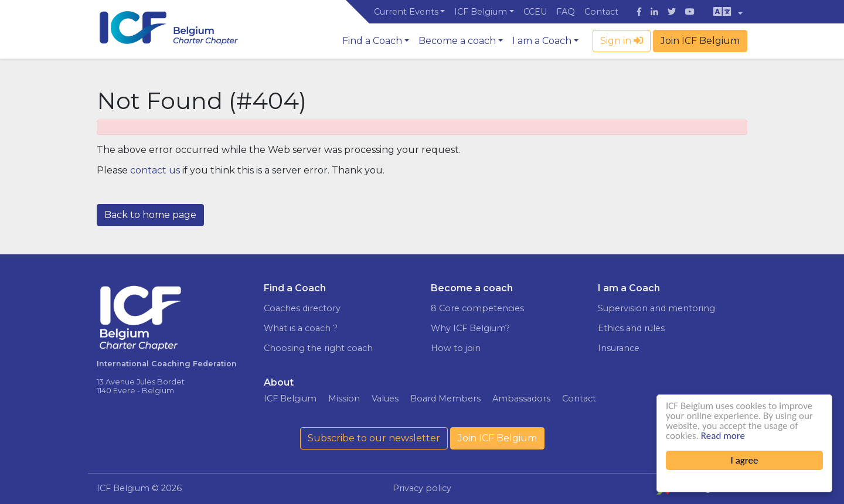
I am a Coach (542, 41)
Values (385, 399)
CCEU (535, 12)
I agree (745, 460)
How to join (456, 348)
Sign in (622, 41)
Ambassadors (521, 399)
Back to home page (150, 215)
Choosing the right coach (318, 348)
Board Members (445, 399)
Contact (601, 12)
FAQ (566, 12)
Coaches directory (302, 308)
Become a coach (457, 41)
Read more (723, 436)
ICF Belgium (481, 12)
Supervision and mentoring (656, 308)
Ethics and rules (631, 328)
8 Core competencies (477, 308)
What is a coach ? (301, 328)
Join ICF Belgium (700, 41)
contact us (155, 170)
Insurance (619, 348)
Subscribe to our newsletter (374, 438)
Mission (344, 399)
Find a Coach (372, 41)
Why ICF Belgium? (470, 328)
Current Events (406, 12)
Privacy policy (422, 488)
